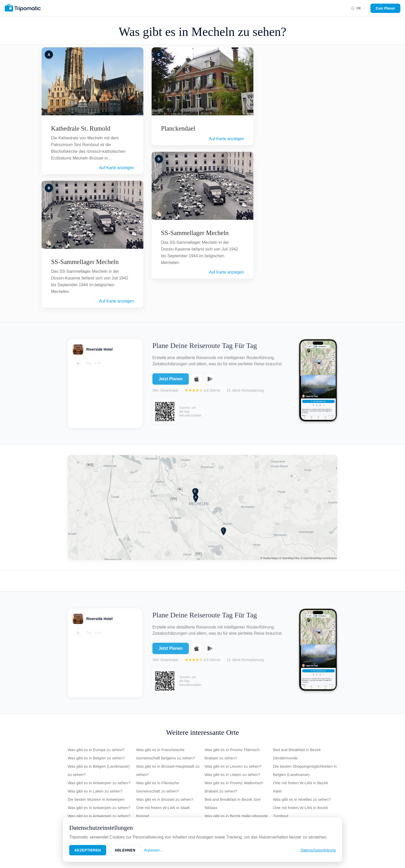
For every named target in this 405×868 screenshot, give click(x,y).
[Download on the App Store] (197, 382)
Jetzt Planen (171, 382)
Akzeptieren (88, 850)
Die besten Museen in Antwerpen (96, 799)
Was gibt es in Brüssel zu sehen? (165, 799)
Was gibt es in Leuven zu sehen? (233, 766)
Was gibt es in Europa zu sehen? (96, 750)
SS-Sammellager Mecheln (85, 262)
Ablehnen (125, 850)
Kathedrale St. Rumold (81, 128)
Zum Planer (385, 8)
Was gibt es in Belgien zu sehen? (96, 758)
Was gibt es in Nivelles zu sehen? (302, 799)
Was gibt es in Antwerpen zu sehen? (99, 783)
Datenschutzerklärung (318, 850)
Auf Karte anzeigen (116, 168)
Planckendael (178, 128)
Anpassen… (154, 850)
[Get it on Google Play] (210, 382)
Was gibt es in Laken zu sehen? (95, 791)
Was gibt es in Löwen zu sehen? (232, 775)
